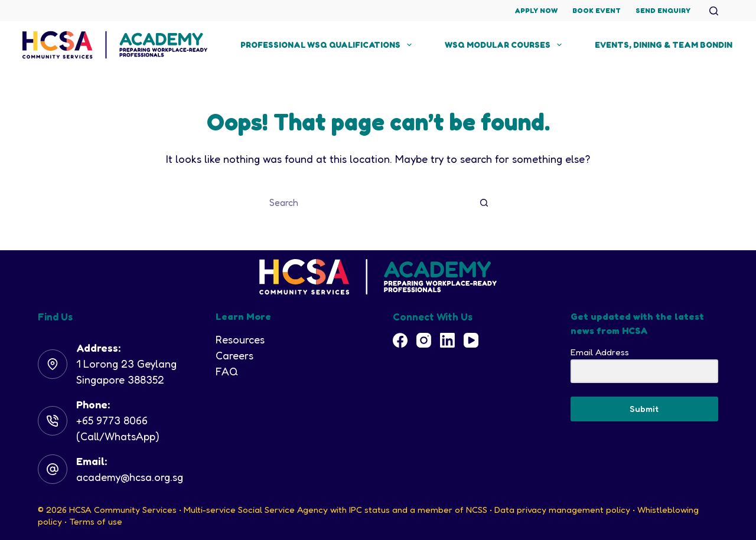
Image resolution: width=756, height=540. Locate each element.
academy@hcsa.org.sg (130, 477)
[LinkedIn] (447, 340)
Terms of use (96, 521)
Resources (240, 339)
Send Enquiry (663, 10)
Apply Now (536, 10)
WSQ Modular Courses (506, 45)
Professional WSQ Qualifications (328, 45)
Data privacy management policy (562, 510)
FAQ (227, 371)
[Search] (714, 11)
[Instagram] (424, 340)
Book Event (597, 10)
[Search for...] (366, 202)
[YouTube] (471, 340)
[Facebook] (400, 340)
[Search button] (484, 202)
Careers (234, 355)
